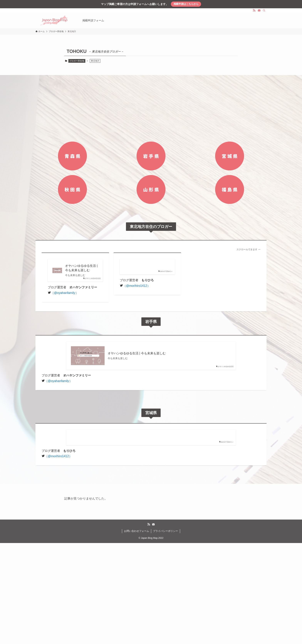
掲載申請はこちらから (186, 4)
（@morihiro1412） (137, 286)
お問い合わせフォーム (137, 531)
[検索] (264, 10)
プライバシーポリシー (165, 531)
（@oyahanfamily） (65, 293)
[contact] (259, 10)
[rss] (254, 10)
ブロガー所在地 (77, 61)
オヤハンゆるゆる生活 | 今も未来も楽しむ (81, 268)
